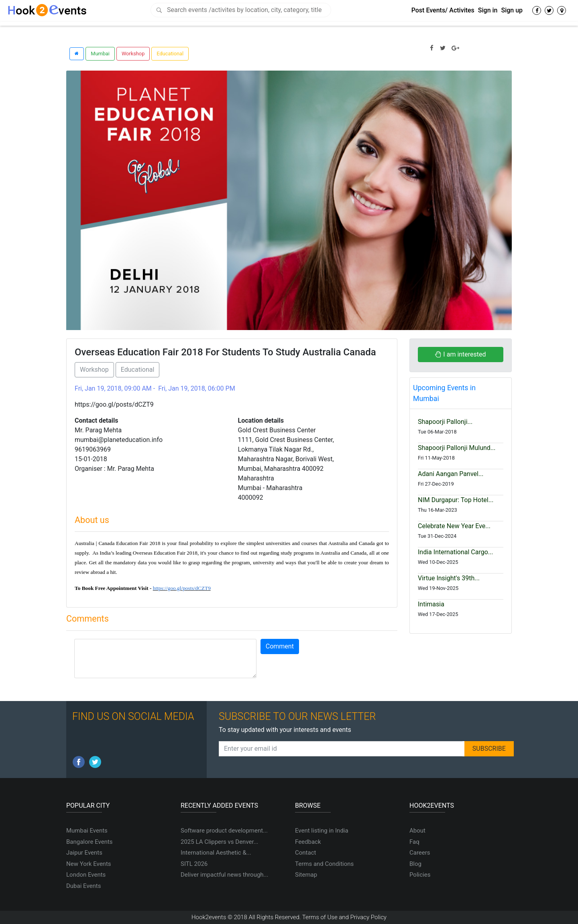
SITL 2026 (194, 864)
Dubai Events (83, 886)
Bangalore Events (90, 842)
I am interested (460, 354)
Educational (170, 54)
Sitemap (306, 875)
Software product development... (224, 831)
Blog (415, 864)
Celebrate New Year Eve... (454, 526)
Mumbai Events (87, 831)
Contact (305, 853)
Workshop (133, 54)
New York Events (89, 864)
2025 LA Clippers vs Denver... (220, 842)
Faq (414, 842)
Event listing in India (322, 831)
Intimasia (431, 604)
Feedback (308, 842)
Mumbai (100, 54)
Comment (280, 646)
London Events (86, 875)
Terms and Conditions (324, 864)
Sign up (512, 10)
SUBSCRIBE (489, 749)
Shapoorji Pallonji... (445, 422)
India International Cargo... (455, 552)
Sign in (488, 10)
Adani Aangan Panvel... (451, 474)
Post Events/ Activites (443, 10)
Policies (420, 875)
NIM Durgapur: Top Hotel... (456, 500)
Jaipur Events (84, 853)
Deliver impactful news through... (224, 875)
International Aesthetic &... (216, 853)
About (417, 831)
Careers (420, 853)
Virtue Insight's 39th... (449, 578)
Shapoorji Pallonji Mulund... (457, 448)
